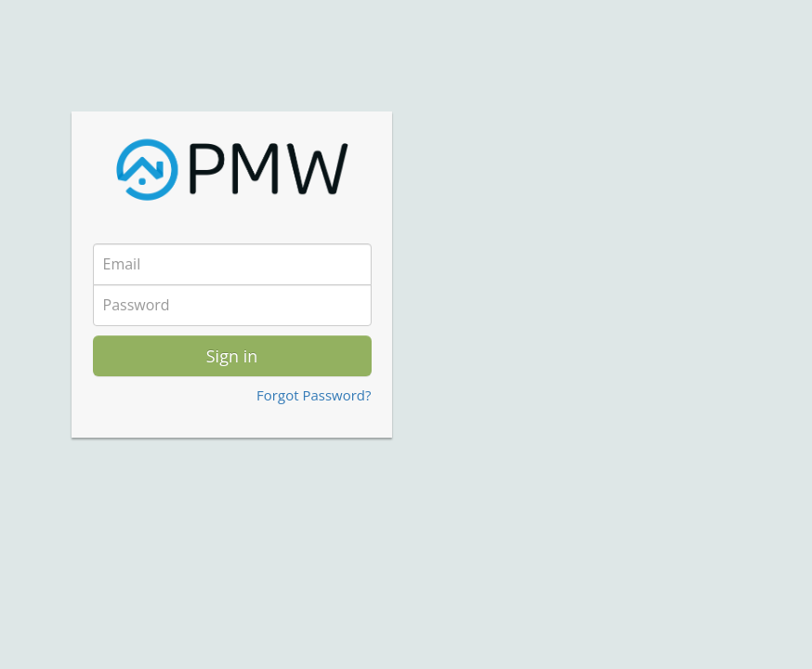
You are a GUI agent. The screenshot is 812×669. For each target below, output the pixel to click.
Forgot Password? (314, 395)
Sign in (232, 356)
